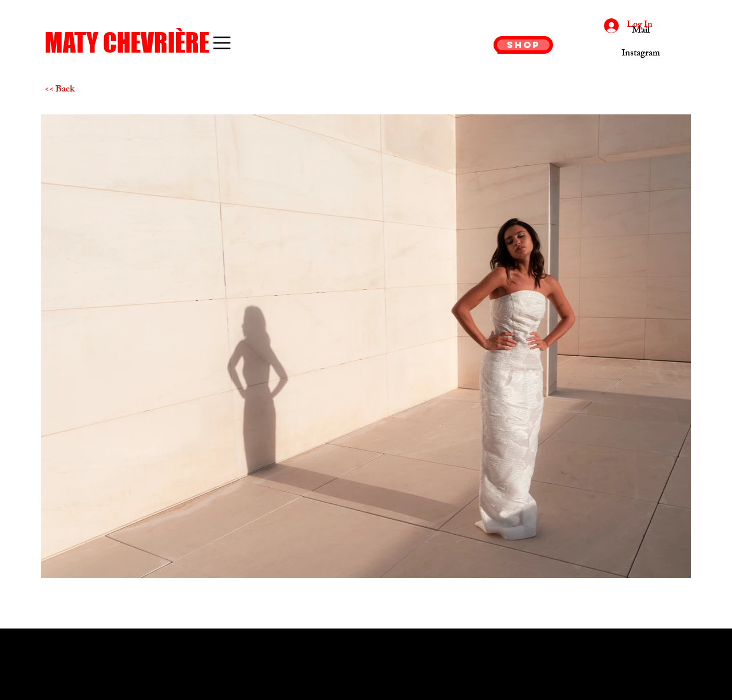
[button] (222, 43)
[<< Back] (85, 90)
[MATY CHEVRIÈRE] (138, 43)
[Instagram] (640, 54)
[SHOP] (523, 45)
